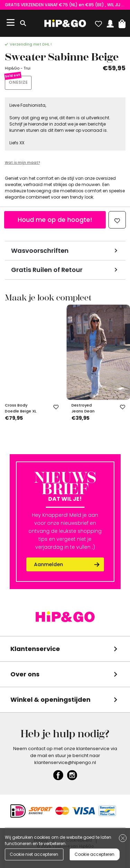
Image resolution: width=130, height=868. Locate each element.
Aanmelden (49, 564)
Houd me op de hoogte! (55, 220)
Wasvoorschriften (40, 251)
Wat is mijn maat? (22, 163)
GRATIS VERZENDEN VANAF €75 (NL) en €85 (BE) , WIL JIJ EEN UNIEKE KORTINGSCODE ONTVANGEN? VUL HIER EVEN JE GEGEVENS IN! (65, 5)
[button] (122, 22)
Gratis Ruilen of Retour (47, 270)
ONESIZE (18, 82)
